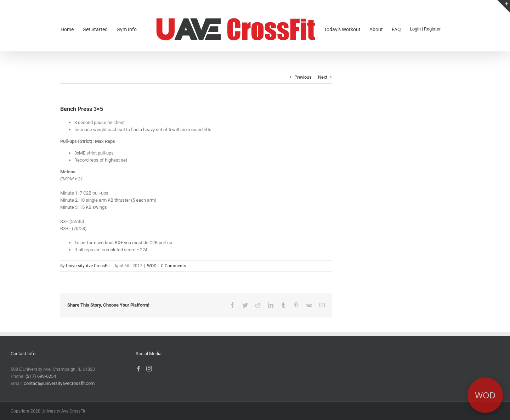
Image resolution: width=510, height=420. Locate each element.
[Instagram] (149, 369)
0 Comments (174, 266)
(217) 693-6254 (41, 376)
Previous (303, 77)
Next (323, 77)
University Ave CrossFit (88, 266)
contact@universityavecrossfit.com (59, 383)
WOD (152, 266)
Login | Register (425, 29)
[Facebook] (138, 369)
